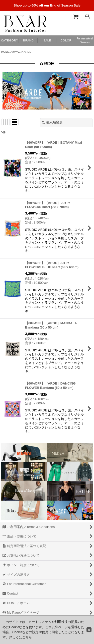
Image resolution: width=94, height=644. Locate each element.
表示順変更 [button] (52, 122)
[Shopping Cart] (75, 17)
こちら (27, 637)
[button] (66, 41)
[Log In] (87, 17)
